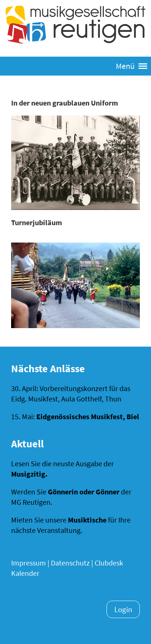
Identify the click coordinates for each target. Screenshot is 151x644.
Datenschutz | (72, 563)
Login (123, 609)
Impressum (29, 563)
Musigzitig (28, 474)
